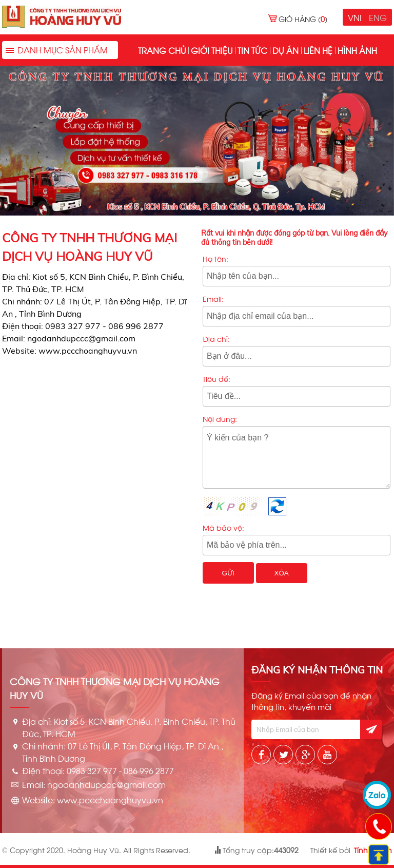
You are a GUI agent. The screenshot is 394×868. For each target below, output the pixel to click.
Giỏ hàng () (303, 19)
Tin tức (252, 50)
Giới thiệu (212, 50)
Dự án (285, 50)
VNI (355, 17)
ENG (378, 17)
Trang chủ (162, 50)
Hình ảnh (357, 50)
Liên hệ (318, 50)
